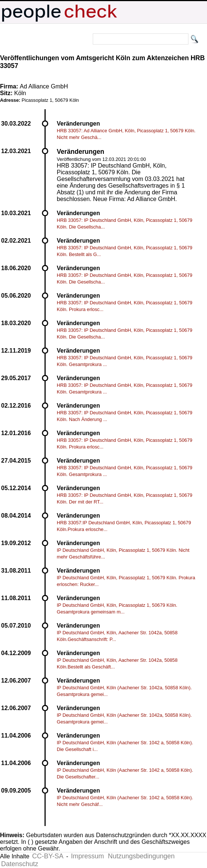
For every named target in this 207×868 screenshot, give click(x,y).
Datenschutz (20, 864)
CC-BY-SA (48, 856)
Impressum (87, 856)
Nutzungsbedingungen (141, 856)
